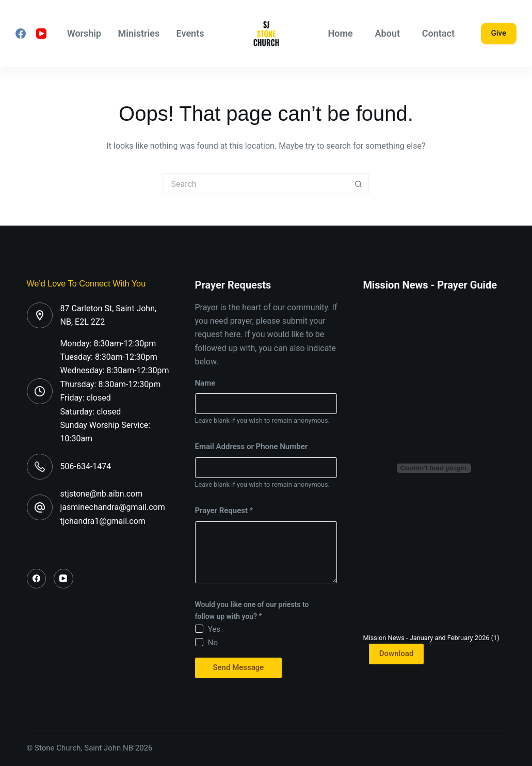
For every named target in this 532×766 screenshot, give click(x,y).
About (388, 33)
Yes (214, 629)
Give (499, 33)
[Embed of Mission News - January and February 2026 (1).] (434, 468)
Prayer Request (224, 510)
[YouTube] (41, 34)
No (213, 643)
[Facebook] (21, 34)
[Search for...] (255, 184)
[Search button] (359, 184)
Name (205, 383)
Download (397, 653)
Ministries (139, 33)
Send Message (239, 667)
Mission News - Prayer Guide (430, 285)
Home (341, 33)
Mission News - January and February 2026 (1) (431, 638)
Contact (438, 33)
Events (190, 33)
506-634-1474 (86, 466)
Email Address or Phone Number (252, 446)
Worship (84, 33)
